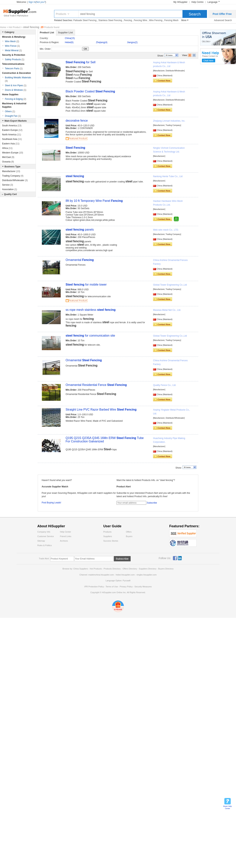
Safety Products (15, 59)
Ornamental (80, 260)
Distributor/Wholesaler (15, 180)
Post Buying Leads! (51, 503)
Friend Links (66, 536)
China (70, 38)
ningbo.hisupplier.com (146, 575)
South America (12, 126)
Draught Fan (13, 116)
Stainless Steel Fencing (110, 20)
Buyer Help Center (228, 807)
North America (12, 135)
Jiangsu (132, 42)
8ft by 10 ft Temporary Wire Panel (94, 201)
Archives (64, 541)
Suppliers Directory (148, 569)
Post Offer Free (222, 14)
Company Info (44, 532)
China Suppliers (81, 569)
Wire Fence (12, 46)
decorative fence (77, 121)
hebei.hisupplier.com (125, 575)
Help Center (66, 532)
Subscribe (152, 503)
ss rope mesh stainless (91, 310)
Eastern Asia (11, 144)
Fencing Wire (141, 20)
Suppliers (108, 536)
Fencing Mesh (171, 20)
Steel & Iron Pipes (16, 85)
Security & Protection (14, 55)
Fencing (128, 20)
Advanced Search (223, 20)
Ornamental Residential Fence (96, 385)
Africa (7, 148)
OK (85, 49)
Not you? (41, 2)
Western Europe (13, 153)
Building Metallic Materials (18, 79)
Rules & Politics (44, 545)
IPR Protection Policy (94, 587)
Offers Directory (130, 569)
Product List (47, 32)
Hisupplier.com (23, 12)
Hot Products (96, 569)
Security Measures (143, 587)
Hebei (69, 42)
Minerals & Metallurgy (14, 37)
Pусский (127, 581)
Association (10, 189)
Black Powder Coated (90, 91)
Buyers (129, 536)
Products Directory (113, 569)
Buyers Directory (166, 569)
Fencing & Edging (16, 99)
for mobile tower (86, 285)
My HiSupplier (180, 2)
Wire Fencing (156, 20)
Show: (161, 56)
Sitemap (41, 541)
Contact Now (164, 81)
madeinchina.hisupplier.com (101, 575)
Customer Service (46, 536)
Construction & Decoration (16, 73)
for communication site (90, 336)
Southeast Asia (12, 139)
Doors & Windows (16, 90)
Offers (129, 532)
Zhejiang (102, 42)
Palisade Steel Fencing (85, 20)
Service (8, 185)
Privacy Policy (126, 587)
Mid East (8, 157)
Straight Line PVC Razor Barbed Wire (101, 410)
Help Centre (198, 2)
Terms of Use (112, 587)
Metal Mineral (13, 50)
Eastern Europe (12, 130)
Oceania (8, 162)
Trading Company (13, 176)
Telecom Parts (14, 69)
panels (80, 230)
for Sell (80, 62)
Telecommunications (13, 64)
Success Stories (111, 541)
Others (10, 111)
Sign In (32, 2)
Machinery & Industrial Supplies (14, 105)
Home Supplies (10, 94)
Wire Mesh (12, 41)
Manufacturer (11, 171)
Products (61, 14)
